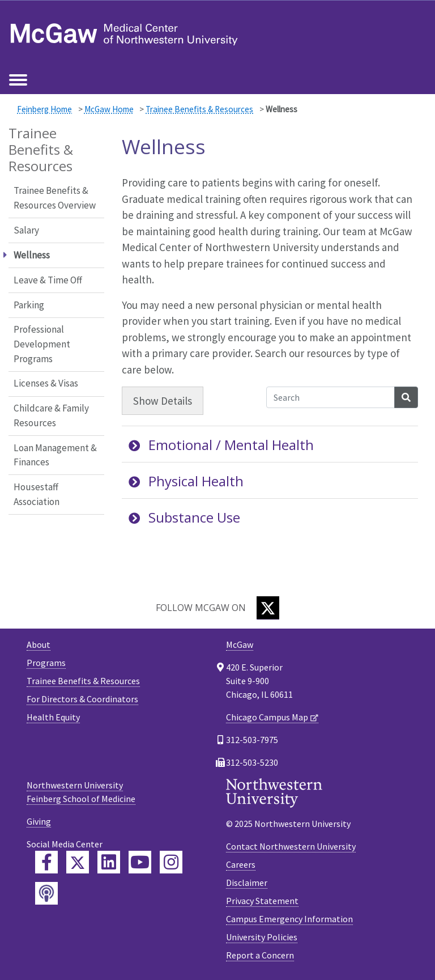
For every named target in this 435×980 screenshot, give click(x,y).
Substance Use (184, 517)
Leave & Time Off (48, 280)
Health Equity (53, 717)
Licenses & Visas (46, 383)
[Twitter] (268, 608)
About (39, 644)
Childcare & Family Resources (51, 415)
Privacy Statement (262, 901)
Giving (39, 821)
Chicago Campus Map (267, 717)
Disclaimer (247, 883)
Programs (46, 663)
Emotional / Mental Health (221, 445)
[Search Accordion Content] (330, 397)
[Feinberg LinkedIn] (109, 862)
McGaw (240, 644)
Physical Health (186, 481)
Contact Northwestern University (291, 846)
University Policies (262, 937)
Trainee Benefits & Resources (199, 109)
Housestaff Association (37, 494)
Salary (26, 230)
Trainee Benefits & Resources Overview (55, 198)
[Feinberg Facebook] (46, 862)
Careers (241, 864)
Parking (29, 305)
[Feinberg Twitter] (78, 862)
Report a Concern (260, 955)
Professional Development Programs (42, 344)
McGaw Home (109, 109)
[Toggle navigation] (18, 80)
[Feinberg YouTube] (140, 862)
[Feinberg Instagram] (171, 862)
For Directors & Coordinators (82, 699)
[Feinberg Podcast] (46, 893)
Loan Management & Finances (55, 455)
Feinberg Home (44, 109)
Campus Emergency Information (289, 919)
